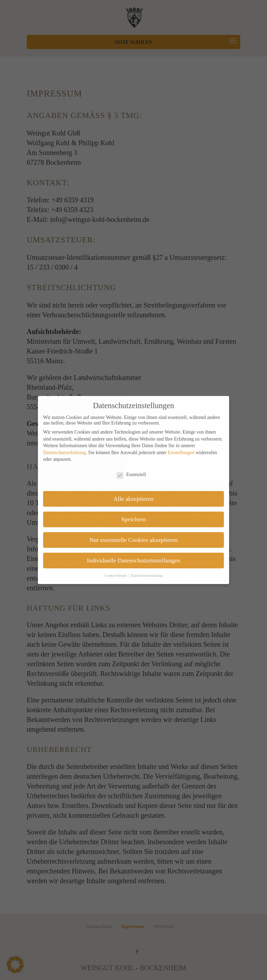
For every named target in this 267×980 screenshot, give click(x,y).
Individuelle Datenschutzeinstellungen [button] (134, 560)
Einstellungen (181, 453)
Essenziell (131, 475)
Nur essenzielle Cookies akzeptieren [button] (133, 540)
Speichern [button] (133, 519)
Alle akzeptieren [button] (133, 499)
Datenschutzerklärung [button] (146, 575)
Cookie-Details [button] (116, 575)
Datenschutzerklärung (64, 453)
